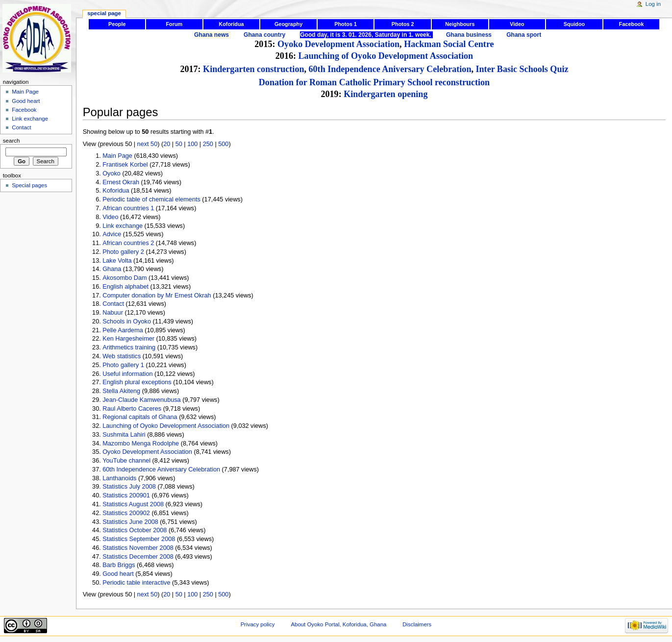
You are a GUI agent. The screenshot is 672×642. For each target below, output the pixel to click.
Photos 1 (346, 24)
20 (167, 144)
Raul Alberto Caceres (132, 409)
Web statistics (122, 356)
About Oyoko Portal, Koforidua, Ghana (338, 624)
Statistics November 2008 (138, 548)
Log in (653, 4)
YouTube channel (126, 461)
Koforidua (231, 24)
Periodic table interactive (136, 583)
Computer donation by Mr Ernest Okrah (157, 296)
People (117, 24)
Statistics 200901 (126, 495)
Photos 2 (403, 24)
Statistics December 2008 (138, 557)
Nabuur (113, 313)
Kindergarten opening (386, 94)
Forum (174, 24)
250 (208, 144)
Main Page (117, 156)
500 (223, 144)
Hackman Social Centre (449, 44)
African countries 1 (128, 208)
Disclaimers (417, 624)
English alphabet (125, 287)
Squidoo (574, 24)
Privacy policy (258, 624)
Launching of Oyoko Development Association (386, 56)
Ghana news (212, 35)
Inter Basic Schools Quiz (522, 69)
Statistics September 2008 (139, 539)
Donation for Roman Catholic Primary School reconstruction (374, 82)
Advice (112, 234)
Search (12, 141)
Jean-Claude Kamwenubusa (141, 400)
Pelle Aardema (123, 330)
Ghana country (264, 35)
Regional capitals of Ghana (140, 417)
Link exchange (123, 226)
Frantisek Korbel (125, 165)
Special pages (29, 185)
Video (517, 24)
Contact (113, 304)
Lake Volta (117, 261)
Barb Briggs (119, 565)
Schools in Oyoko (127, 321)
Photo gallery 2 (123, 252)
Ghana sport (524, 35)
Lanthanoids (119, 478)
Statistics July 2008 (129, 487)
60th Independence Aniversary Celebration (390, 69)
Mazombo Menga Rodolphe (141, 444)
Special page (104, 13)
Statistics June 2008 (130, 522)
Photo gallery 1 (123, 365)
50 (179, 144)
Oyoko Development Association (338, 44)
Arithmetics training (129, 347)
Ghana (112, 269)
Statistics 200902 (126, 513)
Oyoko (112, 173)
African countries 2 (128, 243)
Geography (288, 24)
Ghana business (469, 35)
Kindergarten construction (253, 69)
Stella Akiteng (121, 391)
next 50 (148, 144)
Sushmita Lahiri (124, 435)
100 (192, 144)
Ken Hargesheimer (128, 339)
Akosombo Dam (124, 278)
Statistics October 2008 (135, 530)
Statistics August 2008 (133, 504)
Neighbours (460, 24)
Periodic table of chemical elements (151, 199)
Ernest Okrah (121, 182)
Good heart (118, 574)
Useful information (127, 374)
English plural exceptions (137, 382)
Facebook (632, 24)
